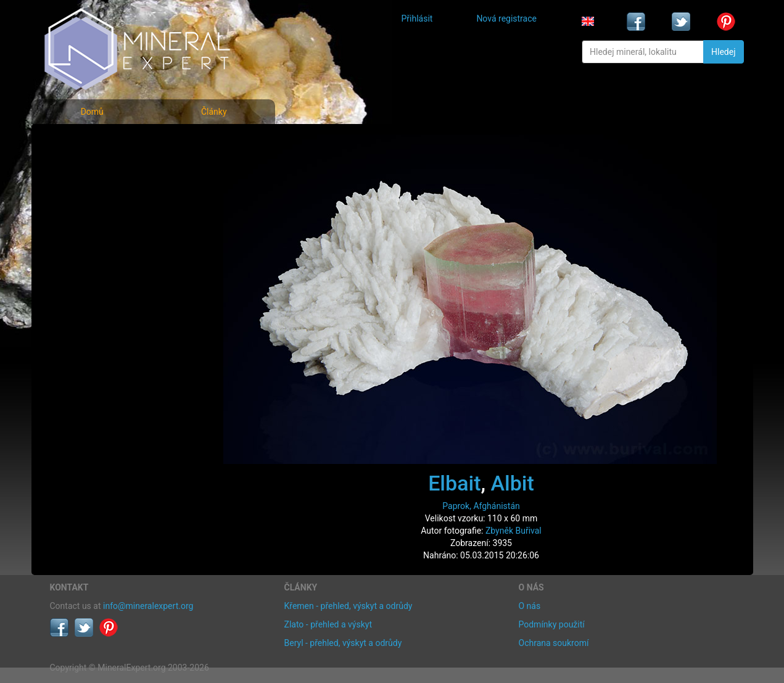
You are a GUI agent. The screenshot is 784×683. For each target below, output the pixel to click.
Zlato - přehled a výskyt (328, 624)
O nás (530, 606)
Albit (513, 483)
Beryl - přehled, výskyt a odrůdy (343, 643)
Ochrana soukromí (554, 643)
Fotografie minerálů (99, 142)
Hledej (723, 52)
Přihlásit (417, 19)
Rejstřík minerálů (93, 169)
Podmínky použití (552, 624)
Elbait (454, 483)
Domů (92, 112)
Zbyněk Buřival (514, 531)
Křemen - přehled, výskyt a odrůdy (349, 606)
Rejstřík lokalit (86, 224)
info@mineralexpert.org (148, 606)
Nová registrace (506, 19)
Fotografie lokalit (93, 197)
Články (214, 112)
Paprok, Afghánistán (481, 506)
